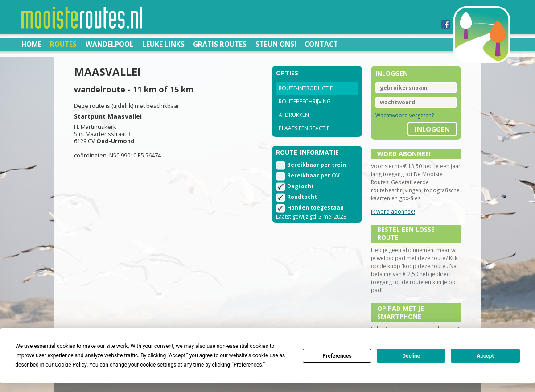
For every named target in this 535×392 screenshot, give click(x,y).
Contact (321, 44)
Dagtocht (300, 186)
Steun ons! (276, 44)
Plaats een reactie (304, 128)
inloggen (432, 129)
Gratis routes (220, 44)
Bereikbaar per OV (313, 175)
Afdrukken (294, 115)
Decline (411, 356)
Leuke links (163, 44)
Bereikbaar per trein (317, 165)
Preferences (337, 356)
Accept (486, 356)
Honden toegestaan (315, 208)
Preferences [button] (248, 365)
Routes (63, 44)
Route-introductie (306, 88)
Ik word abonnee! (393, 212)
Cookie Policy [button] (71, 365)
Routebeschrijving (305, 101)
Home (31, 44)
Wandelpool (110, 44)
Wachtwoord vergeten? (405, 115)
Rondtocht (302, 197)
